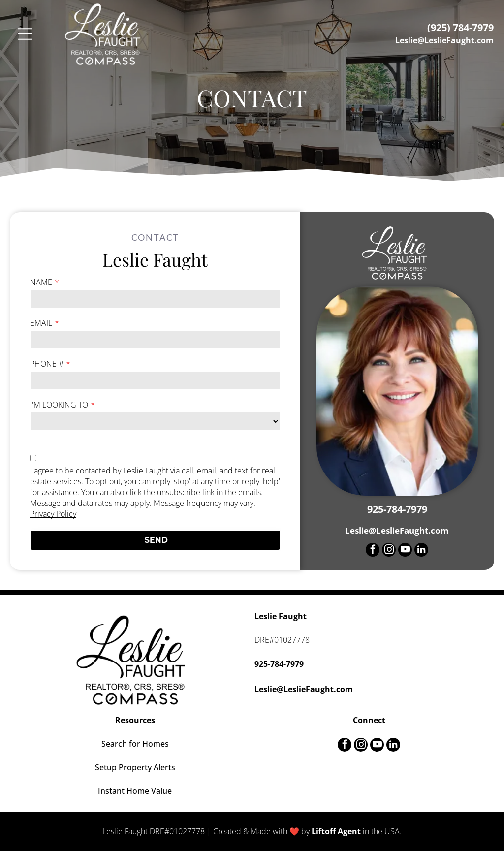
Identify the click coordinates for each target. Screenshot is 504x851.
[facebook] (373, 551)
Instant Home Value (135, 791)
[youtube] (405, 551)
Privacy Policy (53, 514)
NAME (41, 282)
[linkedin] (421, 551)
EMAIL (41, 323)
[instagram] (389, 551)
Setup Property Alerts (135, 767)
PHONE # (47, 364)
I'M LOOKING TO (59, 405)
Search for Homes (135, 744)
